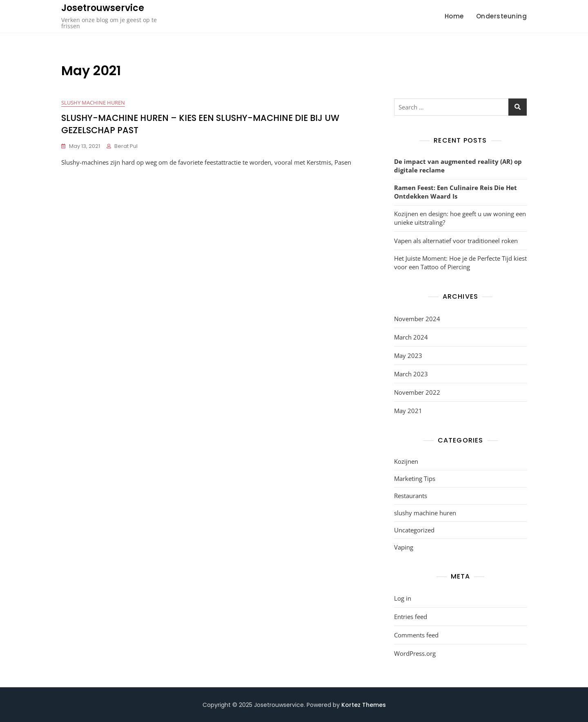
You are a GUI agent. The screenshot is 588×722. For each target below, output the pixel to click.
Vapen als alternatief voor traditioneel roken (456, 241)
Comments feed (416, 635)
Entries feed (411, 617)
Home (454, 16)
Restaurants (411, 496)
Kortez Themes (364, 705)
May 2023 (408, 355)
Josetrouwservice (103, 8)
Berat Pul (126, 146)
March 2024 (411, 337)
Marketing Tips (415, 478)
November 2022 (417, 392)
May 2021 (408, 411)
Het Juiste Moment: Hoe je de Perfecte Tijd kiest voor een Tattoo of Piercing (460, 263)
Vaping (404, 547)
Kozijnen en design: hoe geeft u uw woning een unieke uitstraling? (460, 218)
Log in (403, 598)
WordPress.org (415, 653)
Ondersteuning (502, 16)
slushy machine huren (93, 103)
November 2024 (417, 319)
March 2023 (411, 374)
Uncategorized (414, 530)
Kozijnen (406, 461)
